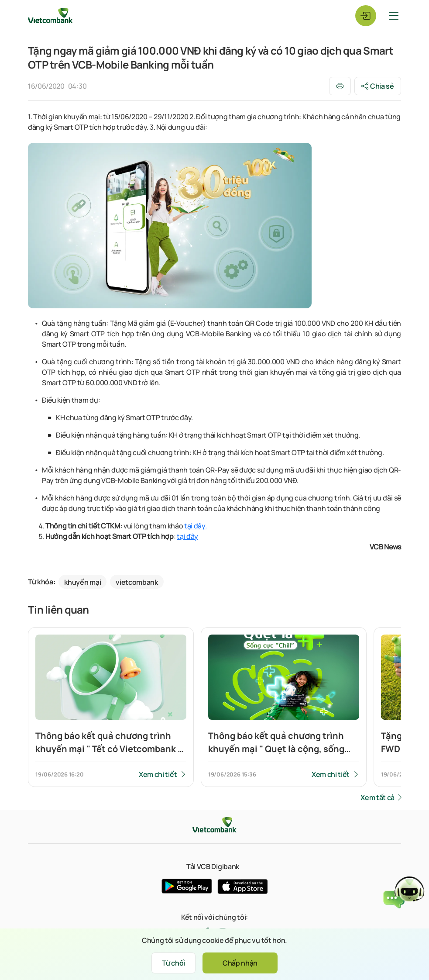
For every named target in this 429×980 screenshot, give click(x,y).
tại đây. (195, 526)
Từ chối (173, 963)
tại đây (187, 536)
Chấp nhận (240, 963)
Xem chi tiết (158, 774)
